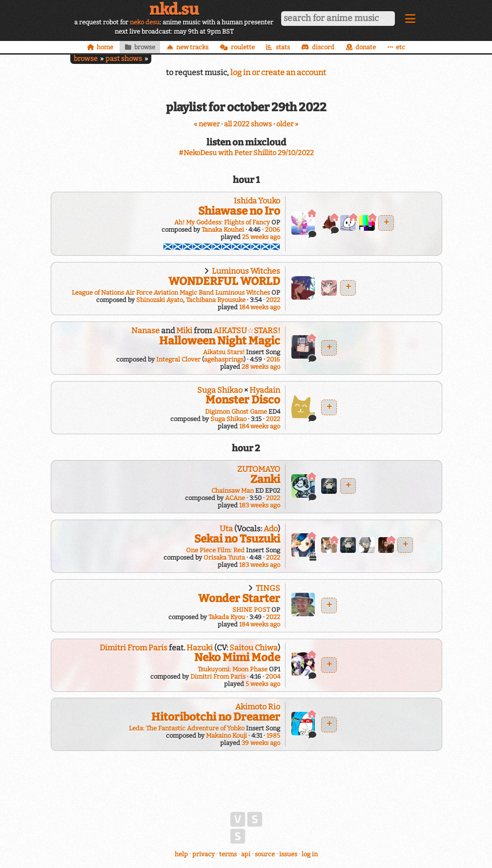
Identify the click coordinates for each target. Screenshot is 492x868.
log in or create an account (278, 72)
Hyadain (265, 390)
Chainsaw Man (233, 491)
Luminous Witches (246, 271)
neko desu (145, 22)
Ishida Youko (257, 201)
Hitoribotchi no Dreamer (216, 717)
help (181, 854)
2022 (273, 300)
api (246, 854)
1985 (273, 736)
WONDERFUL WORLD (224, 281)
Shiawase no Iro (239, 211)
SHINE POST (251, 610)
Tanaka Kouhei (223, 230)
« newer (207, 124)
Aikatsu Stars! (224, 352)
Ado (271, 529)
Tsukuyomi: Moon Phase (233, 669)
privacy (204, 854)
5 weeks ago (263, 684)
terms (228, 854)
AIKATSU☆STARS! (247, 331)
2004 (273, 676)
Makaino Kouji (226, 736)
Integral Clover (178, 359)
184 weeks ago (260, 307)
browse (86, 59)
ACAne (235, 498)
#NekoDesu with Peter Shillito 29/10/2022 (246, 153)
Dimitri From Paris (133, 648)
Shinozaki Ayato (160, 300)
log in (310, 854)
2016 (273, 359)
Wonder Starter (239, 598)
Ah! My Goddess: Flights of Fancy (222, 222)
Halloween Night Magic (220, 341)
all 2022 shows (248, 124)
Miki (184, 331)
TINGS (268, 588)
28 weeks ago (261, 367)
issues (288, 854)
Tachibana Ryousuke (216, 300)
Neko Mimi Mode (237, 657)
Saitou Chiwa (254, 648)
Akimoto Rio (258, 707)
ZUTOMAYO (259, 469)
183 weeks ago (260, 505)
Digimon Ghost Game (236, 412)
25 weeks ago (261, 237)
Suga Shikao (220, 390)
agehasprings (224, 359)
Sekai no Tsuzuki (237, 539)
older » (287, 124)
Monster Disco (243, 400)
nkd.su (174, 9)
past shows (124, 59)
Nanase (145, 331)
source (265, 854)
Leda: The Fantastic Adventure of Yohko (187, 728)
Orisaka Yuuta (224, 557)
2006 (273, 230)
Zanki (265, 479)
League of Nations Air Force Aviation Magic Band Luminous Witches (171, 293)
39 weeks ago (261, 743)
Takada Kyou (227, 617)
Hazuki (200, 648)
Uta (226, 529)
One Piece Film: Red (215, 550)
